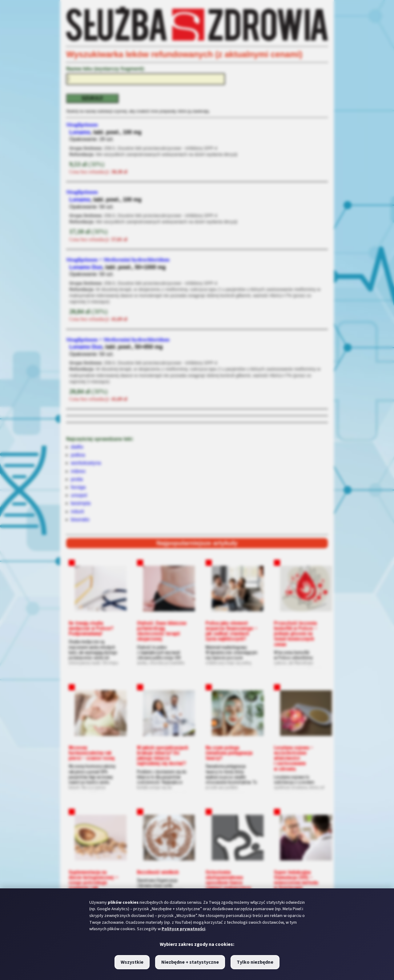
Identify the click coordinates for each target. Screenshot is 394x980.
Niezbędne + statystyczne (190, 962)
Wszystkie (132, 962)
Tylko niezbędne (255, 962)
